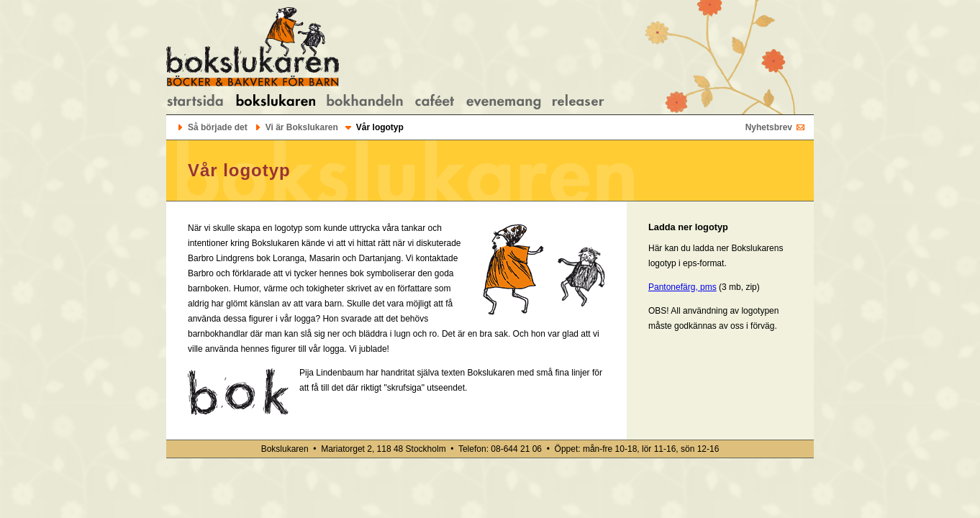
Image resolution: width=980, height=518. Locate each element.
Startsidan (195, 102)
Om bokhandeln (365, 102)
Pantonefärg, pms (682, 287)
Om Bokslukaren (275, 102)
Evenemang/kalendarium (504, 102)
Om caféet (435, 102)
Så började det (218, 127)
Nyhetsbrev (769, 127)
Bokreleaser (579, 102)
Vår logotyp (380, 127)
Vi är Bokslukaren (302, 127)
